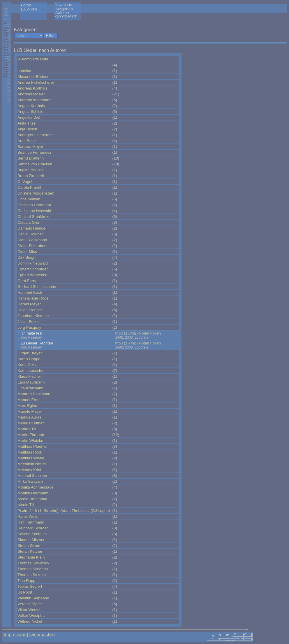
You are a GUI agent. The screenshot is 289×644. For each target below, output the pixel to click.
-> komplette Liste (33, 59)
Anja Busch (27, 129)
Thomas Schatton (33, 569)
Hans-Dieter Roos (33, 298)
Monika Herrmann (33, 493)
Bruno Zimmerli (31, 176)
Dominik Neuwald (33, 263)
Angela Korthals (31, 106)
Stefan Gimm (29, 546)
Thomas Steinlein (32, 575)
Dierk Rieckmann (32, 240)
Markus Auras (29, 417)
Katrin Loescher (31, 371)
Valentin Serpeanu (33, 598)
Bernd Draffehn (31, 158)
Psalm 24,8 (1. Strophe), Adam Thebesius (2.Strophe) (64, 511)
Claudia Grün (29, 222)
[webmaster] (42, 635)
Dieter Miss (27, 252)
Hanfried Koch (30, 292)
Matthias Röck (30, 452)
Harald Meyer (29, 304)
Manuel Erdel (29, 400)
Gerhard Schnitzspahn (37, 287)
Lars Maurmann (31, 382)
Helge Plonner (30, 310)
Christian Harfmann (34, 205)
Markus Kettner (31, 423)
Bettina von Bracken (35, 164)
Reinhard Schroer (33, 528)
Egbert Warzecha (32, 275)
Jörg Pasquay (29, 327)
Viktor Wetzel (29, 610)
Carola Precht (29, 187)
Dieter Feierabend (33, 246)
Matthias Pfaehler (33, 446)
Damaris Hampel (32, 228)
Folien (156, 333)
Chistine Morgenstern (36, 193)
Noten (144, 333)
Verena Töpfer (30, 604)
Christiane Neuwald (34, 211)
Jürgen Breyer (30, 353)
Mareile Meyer (30, 411)
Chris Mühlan (29, 199)
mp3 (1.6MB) (127, 333)
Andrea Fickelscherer (36, 82)
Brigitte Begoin (30, 170)
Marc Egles (27, 406)
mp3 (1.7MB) (127, 343)
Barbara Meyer (30, 147)
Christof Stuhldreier (34, 217)
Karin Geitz (27, 365)
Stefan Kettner (30, 551)
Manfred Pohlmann (34, 394)
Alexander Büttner (33, 77)
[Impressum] (15, 635)
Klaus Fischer (29, 376)
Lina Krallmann (30, 388)
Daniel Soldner (30, 234)
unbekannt (27, 71)
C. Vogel (25, 182)
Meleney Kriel (29, 470)
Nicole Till (26, 505)
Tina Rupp (26, 581)
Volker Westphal (31, 616)
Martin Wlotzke (30, 441)
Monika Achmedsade (36, 487)
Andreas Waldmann (35, 100)
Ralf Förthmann (31, 522)
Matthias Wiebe (31, 458)
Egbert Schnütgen (33, 269)
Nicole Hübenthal (32, 499)
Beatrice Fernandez (34, 152)
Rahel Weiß (28, 516)
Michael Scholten (32, 476)
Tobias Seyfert (30, 586)
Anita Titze (27, 123)
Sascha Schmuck (32, 534)
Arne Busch (28, 141)
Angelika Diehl (30, 117)
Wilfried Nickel (30, 621)
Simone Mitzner (31, 540)
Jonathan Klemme (33, 316)
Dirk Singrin (28, 257)
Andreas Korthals (32, 88)
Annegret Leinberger (35, 135)
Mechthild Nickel (32, 464)
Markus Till (27, 429)
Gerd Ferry (27, 281)
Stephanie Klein (31, 557)
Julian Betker (29, 322)
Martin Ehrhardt (31, 435)
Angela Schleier (31, 112)
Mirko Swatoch (30, 481)
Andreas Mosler (31, 94)
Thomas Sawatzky (33, 563)
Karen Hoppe (29, 359)
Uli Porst (25, 592)
